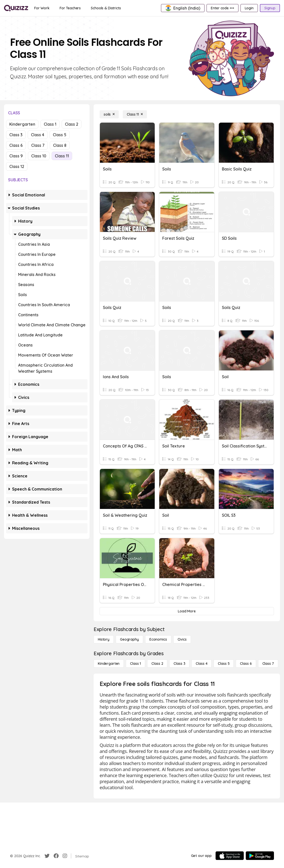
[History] (104, 639)
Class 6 (16, 145)
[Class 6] (246, 664)
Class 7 (38, 145)
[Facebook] (56, 856)
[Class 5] (224, 664)
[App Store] (230, 856)
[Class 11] (135, 114)
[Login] (249, 8)
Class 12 (17, 166)
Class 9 (16, 156)
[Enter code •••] (222, 8)
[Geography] (129, 639)
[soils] (109, 114)
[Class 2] (157, 664)
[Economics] (158, 639)
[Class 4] (201, 664)
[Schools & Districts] (106, 8)
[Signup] (270, 8)
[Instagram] (65, 856)
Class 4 (38, 135)
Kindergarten (22, 124)
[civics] (182, 639)
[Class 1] (135, 664)
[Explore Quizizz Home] (16, 8)
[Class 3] (179, 664)
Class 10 (39, 156)
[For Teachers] (70, 8)
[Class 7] (268, 664)
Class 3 (16, 135)
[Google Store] (260, 856)
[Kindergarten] (109, 664)
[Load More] (187, 611)
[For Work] (42, 8)
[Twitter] (47, 856)
